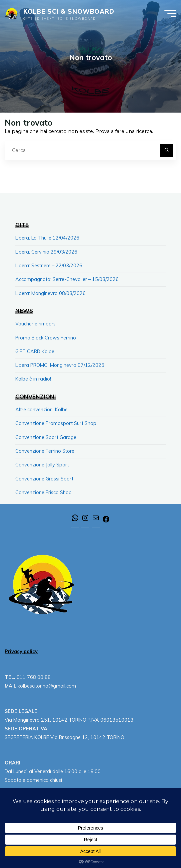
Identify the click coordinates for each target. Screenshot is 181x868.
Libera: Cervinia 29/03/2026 (46, 252)
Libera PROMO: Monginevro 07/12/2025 (60, 365)
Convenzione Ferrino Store (45, 451)
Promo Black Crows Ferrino (46, 338)
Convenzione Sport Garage (46, 437)
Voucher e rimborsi (36, 324)
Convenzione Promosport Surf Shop (56, 423)
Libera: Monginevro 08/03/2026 (50, 293)
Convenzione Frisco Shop (43, 492)
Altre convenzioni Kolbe (41, 410)
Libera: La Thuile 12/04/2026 (47, 238)
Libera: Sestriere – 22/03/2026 (49, 266)
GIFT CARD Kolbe (35, 351)
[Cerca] (166, 150)
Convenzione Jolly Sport (42, 465)
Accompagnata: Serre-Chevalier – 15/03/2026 (67, 279)
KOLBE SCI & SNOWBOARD (69, 11)
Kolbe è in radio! (33, 379)
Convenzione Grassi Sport (44, 479)
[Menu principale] (170, 13)
